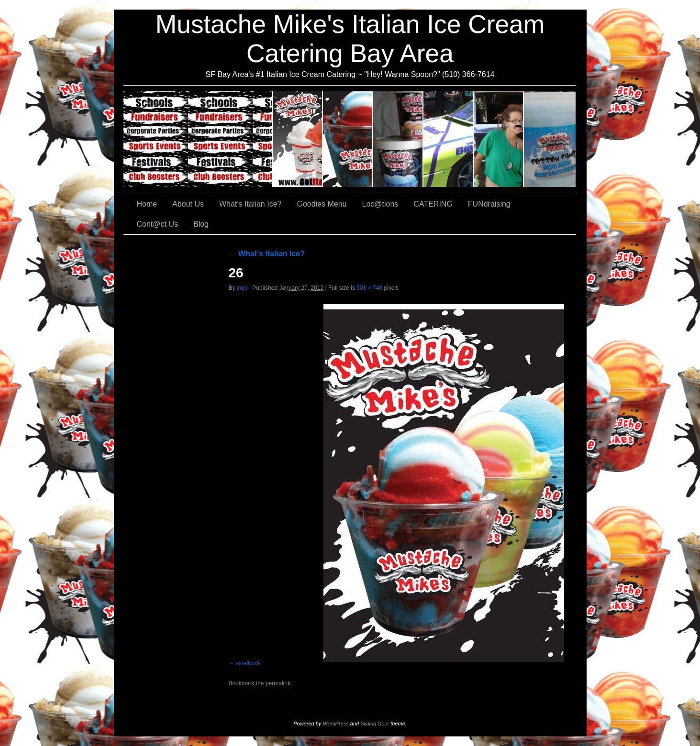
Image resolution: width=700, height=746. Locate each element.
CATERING (198, 139)
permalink (278, 683)
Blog (201, 224)
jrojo (242, 288)
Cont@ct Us (550, 139)
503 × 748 (369, 288)
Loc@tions (449, 139)
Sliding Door (375, 724)
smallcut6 (248, 663)
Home (147, 204)
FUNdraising (499, 139)
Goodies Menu (398, 139)
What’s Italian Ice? (348, 139)
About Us (298, 139)
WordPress (335, 724)
